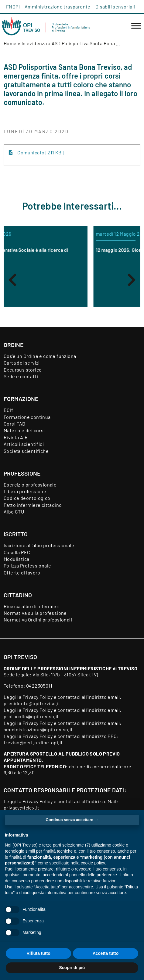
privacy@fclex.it (21, 808)
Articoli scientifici (24, 444)
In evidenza (34, 43)
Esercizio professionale (30, 485)
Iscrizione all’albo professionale (39, 545)
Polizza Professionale (27, 566)
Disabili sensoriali (115, 7)
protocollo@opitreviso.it (31, 716)
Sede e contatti (21, 376)
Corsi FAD (15, 424)
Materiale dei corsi (24, 430)
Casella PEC (17, 552)
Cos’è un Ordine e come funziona (40, 356)
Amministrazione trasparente (58, 7)
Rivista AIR (16, 437)
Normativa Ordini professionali (38, 620)
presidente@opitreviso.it (32, 703)
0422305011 (39, 686)
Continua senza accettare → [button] (72, 820)
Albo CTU (14, 512)
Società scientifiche (26, 451)
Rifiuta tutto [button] (38, 953)
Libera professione (25, 491)
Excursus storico (23, 370)
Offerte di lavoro (22, 573)
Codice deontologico (27, 498)
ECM (9, 410)
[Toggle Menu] (136, 26)
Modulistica (16, 559)
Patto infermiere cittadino (33, 505)
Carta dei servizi (22, 363)
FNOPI (13, 7)
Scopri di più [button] (72, 968)
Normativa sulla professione (35, 613)
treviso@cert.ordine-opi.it (33, 742)
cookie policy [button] (93, 863)
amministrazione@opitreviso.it (38, 729)
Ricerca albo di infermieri (32, 606)
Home (10, 43)
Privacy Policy (38, 697)
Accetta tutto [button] (106, 953)
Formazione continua (27, 417)
